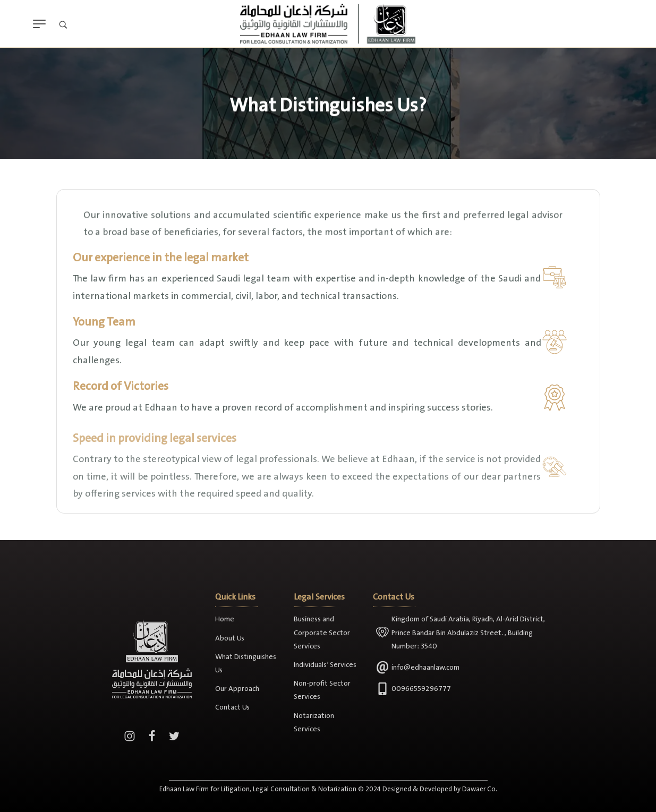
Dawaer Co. (480, 801)
